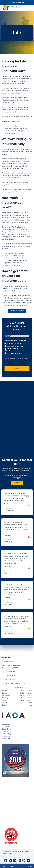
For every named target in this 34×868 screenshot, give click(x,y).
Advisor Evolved (7, 853)
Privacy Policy (7, 734)
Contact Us (6, 731)
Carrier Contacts (7, 729)
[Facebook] (6, 860)
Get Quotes (6, 727)
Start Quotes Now (17, 2)
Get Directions (10, 672)
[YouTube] (28, 860)
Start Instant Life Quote (17, 311)
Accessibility (6, 736)
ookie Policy (7, 739)
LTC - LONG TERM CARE (15, 353)
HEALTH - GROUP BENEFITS (11, 350)
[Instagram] (15, 860)
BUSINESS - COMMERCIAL (15, 346)
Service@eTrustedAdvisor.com (16, 683)
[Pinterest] (24, 860)
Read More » (7, 504)
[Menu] (31, 8)
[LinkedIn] (19, 860)
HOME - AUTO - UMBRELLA (15, 343)
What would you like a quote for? (16, 341)
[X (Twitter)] (10, 860)
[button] (17, 483)
